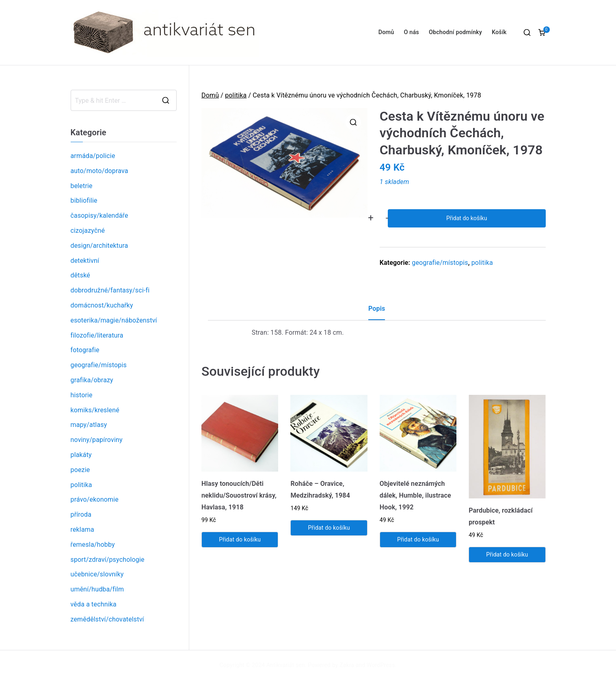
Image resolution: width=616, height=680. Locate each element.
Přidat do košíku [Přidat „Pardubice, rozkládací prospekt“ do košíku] (507, 554)
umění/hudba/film (97, 589)
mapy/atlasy (89, 425)
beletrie (82, 186)
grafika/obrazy (92, 380)
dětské (80, 275)
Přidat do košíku (467, 218)
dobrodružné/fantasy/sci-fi (110, 290)
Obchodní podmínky (455, 32)
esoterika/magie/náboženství (114, 320)
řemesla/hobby (93, 545)
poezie (80, 470)
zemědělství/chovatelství (107, 619)
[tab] (377, 312)
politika (236, 95)
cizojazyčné (88, 231)
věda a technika (94, 604)
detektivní (85, 261)
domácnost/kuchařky (102, 305)
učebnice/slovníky (97, 574)
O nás (411, 32)
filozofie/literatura (97, 335)
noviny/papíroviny (97, 440)
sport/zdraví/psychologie (108, 560)
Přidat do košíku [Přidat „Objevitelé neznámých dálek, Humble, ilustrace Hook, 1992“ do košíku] (418, 539)
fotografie (85, 350)
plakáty (81, 455)
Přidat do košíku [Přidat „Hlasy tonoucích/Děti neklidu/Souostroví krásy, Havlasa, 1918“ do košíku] (240, 539)
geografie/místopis (440, 263)
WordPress (381, 665)
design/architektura (99, 246)
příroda (81, 514)
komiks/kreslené (95, 410)
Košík (499, 32)
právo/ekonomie (95, 499)
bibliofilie (84, 200)
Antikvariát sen (286, 665)
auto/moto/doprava (99, 171)
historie (82, 395)
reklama (82, 529)
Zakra (347, 665)
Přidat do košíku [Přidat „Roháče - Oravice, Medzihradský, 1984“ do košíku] (329, 528)
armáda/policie (93, 156)
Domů (386, 32)
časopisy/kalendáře (99, 215)
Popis (377, 309)
